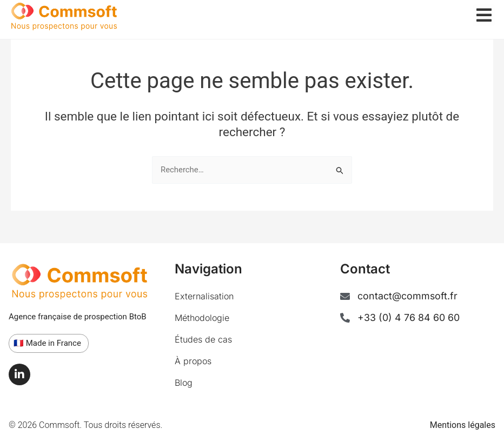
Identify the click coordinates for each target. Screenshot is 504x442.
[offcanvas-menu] (484, 15)
